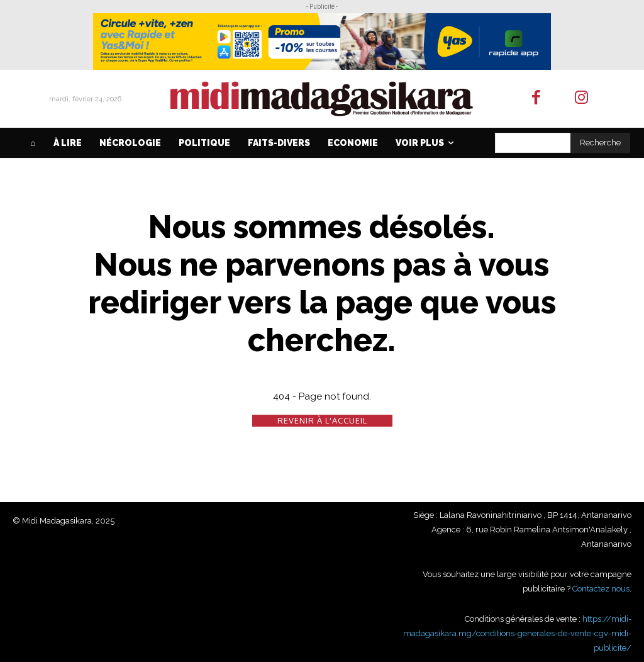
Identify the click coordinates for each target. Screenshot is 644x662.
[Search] (600, 143)
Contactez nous (601, 589)
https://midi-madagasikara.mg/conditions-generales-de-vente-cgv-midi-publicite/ (517, 633)
